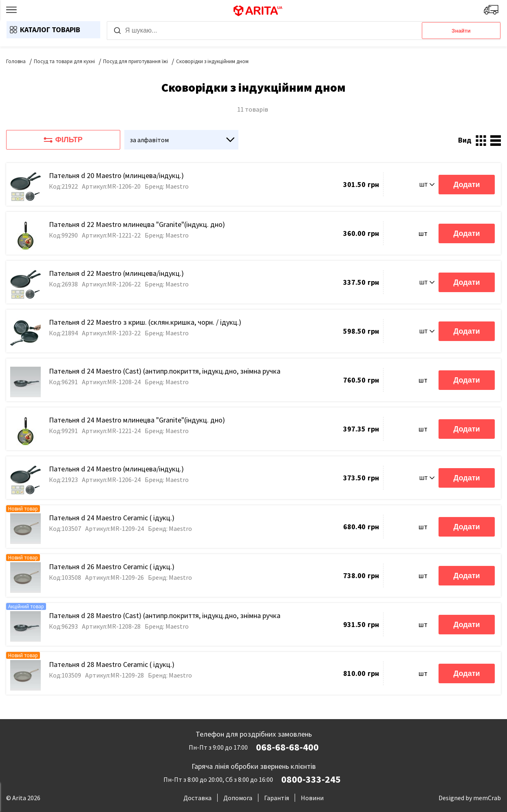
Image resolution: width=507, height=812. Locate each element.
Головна (16, 61)
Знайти (461, 31)
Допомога (238, 798)
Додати (466, 185)
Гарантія (277, 798)
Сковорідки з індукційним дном (212, 61)
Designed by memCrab (470, 798)
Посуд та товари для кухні (64, 61)
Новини (312, 798)
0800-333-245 (311, 779)
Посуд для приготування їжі (136, 61)
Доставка (197, 798)
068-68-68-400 (287, 747)
